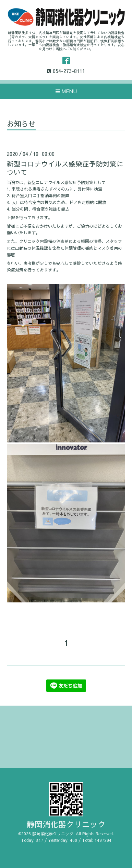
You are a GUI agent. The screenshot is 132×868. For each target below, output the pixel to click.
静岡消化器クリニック (66, 824)
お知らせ (21, 124)
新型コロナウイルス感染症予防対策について (65, 168)
